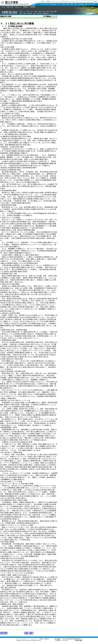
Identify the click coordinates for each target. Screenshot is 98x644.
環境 (48, 12)
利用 (51, 12)
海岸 (40, 12)
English (43, 1)
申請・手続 (92, 5)
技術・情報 (23, 13)
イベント (52, 13)
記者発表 (29, 13)
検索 (96, 1)
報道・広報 (74, 5)
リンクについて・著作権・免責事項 (39, 639)
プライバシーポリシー (22, 639)
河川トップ (18, 7)
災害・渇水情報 (37, 13)
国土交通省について (55, 5)
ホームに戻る (44, 5)
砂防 (36, 12)
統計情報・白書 (83, 5)
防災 (44, 12)
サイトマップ (56, 1)
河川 (28, 12)
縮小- (74, 1)
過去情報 (33, 7)
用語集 (48, 1)
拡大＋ (71, 1)
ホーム (3, 7)
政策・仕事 (66, 5)
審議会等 (26, 7)
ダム (32, 12)
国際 (55, 12)
